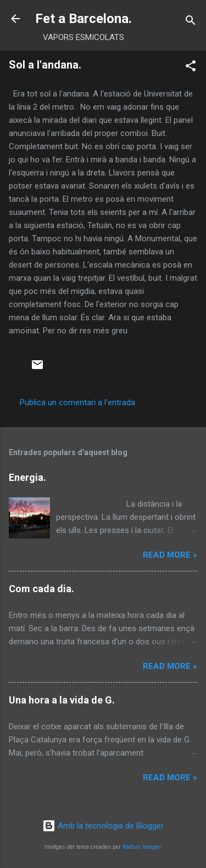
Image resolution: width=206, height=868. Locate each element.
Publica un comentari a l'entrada (77, 402)
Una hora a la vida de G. (62, 700)
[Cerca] (191, 22)
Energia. (27, 477)
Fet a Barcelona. (83, 19)
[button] (191, 68)
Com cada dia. (41, 589)
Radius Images (142, 847)
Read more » (170, 555)
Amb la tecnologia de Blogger (103, 826)
